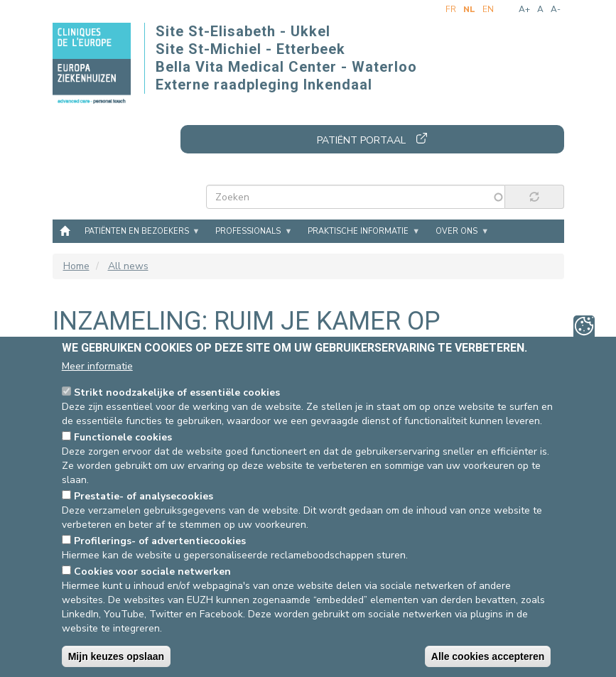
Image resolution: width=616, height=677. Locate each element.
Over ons (456, 231)
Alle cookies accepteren (488, 656)
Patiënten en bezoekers (137, 231)
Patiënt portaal (361, 140)
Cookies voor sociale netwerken (152, 572)
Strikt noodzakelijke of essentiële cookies (177, 392)
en (488, 9)
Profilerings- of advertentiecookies (160, 541)
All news (128, 266)
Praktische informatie (358, 231)
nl (469, 9)
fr (451, 9)
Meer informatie (97, 366)
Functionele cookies (123, 437)
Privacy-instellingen (584, 326)
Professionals (248, 231)
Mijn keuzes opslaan (116, 656)
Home (65, 230)
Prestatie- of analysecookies (144, 496)
